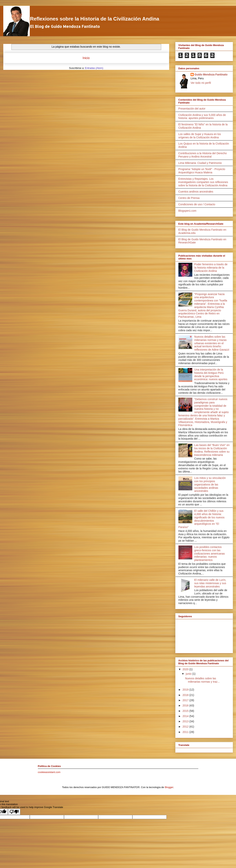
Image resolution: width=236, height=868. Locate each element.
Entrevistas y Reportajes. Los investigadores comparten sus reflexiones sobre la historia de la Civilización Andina (203, 182)
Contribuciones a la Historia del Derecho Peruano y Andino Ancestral (203, 155)
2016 (186, 705)
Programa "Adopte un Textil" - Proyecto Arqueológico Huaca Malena (202, 171)
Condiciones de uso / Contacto (197, 204)
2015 (186, 711)
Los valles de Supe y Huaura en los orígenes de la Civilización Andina (200, 136)
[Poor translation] (14, 812)
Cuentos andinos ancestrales (196, 192)
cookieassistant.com (49, 772)
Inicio (86, 58)
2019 (186, 690)
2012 (186, 727)
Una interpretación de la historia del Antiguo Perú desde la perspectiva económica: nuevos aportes (211, 374)
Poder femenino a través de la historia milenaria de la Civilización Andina (211, 268)
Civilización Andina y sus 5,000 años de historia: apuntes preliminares (202, 117)
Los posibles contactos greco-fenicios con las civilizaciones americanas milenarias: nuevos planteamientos (210, 553)
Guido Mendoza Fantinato (211, 74)
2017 (186, 700)
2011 (186, 732)
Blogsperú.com (187, 211)
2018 (186, 695)
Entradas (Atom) (94, 68)
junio (189, 674)
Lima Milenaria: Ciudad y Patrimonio (200, 163)
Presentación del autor (192, 109)
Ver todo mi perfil (201, 83)
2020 (186, 669)
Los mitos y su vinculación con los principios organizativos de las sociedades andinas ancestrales (210, 484)
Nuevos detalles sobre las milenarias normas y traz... (202, 680)
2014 (186, 716)
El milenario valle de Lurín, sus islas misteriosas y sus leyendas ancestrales (210, 583)
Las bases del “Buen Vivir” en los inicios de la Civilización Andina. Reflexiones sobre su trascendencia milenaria (212, 450)
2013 (186, 721)
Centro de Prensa (189, 198)
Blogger (169, 787)
